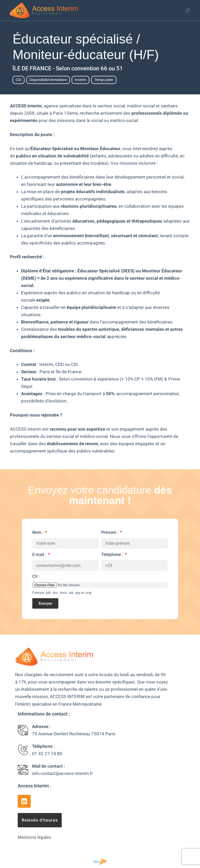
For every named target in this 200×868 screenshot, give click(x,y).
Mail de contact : (49, 766)
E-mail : (40, 555)
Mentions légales (35, 837)
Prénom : (110, 532)
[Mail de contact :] (23, 770)
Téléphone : (113, 555)
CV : (36, 576)
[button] (40, 820)
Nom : (38, 532)
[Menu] (188, 10)
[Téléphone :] (23, 750)
